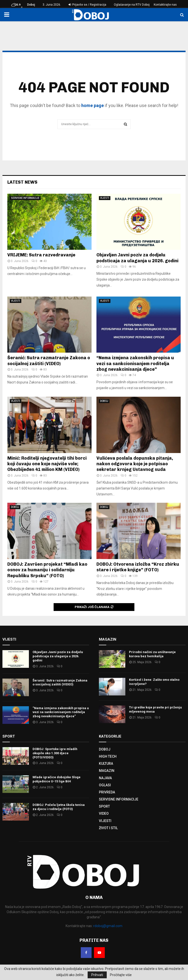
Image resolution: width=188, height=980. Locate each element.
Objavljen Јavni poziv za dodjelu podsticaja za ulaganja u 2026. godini (137, 258)
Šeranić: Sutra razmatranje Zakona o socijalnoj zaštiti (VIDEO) (49, 361)
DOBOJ (104, 401)
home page (93, 105)
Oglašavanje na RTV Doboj (132, 5)
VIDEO (104, 813)
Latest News (22, 182)
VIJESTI (105, 198)
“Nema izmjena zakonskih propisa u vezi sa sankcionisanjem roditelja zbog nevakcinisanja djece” (135, 364)
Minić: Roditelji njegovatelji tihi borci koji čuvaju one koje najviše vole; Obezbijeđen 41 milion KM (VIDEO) (47, 464)
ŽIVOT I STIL (108, 828)
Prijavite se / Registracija (87, 5)
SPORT (104, 806)
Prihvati (97, 975)
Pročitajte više (121, 975)
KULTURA (106, 764)
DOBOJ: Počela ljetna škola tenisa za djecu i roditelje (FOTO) (59, 807)
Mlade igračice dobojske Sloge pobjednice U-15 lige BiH (57, 779)
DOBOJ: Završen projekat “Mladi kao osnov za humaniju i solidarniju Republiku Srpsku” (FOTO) (47, 570)
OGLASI (105, 785)
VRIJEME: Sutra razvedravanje (41, 255)
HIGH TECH (108, 756)
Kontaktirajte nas (165, 5)
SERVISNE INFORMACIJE (25, 198)
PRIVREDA (107, 792)
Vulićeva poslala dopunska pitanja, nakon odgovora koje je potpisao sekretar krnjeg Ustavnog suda (135, 464)
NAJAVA (105, 778)
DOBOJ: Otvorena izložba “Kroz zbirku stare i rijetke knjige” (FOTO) (138, 567)
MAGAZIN (107, 771)
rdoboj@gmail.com (108, 926)
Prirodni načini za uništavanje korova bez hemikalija (152, 654)
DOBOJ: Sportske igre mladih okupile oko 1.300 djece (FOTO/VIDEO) (55, 753)
